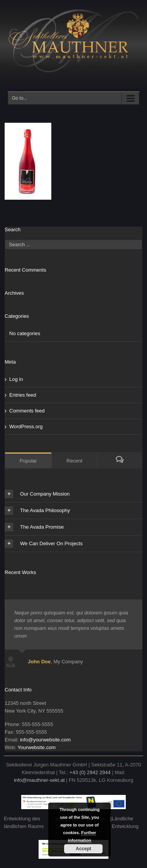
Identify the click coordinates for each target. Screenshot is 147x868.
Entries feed (23, 395)
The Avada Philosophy (37, 511)
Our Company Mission (37, 494)
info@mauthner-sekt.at (39, 780)
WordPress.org (26, 426)
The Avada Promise (34, 527)
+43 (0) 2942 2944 (90, 772)
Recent (74, 461)
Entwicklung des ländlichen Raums (24, 822)
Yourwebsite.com (36, 747)
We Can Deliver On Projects (44, 544)
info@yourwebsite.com (46, 740)
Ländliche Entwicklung (125, 822)
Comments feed (27, 411)
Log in (16, 379)
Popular (28, 461)
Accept (83, 849)
